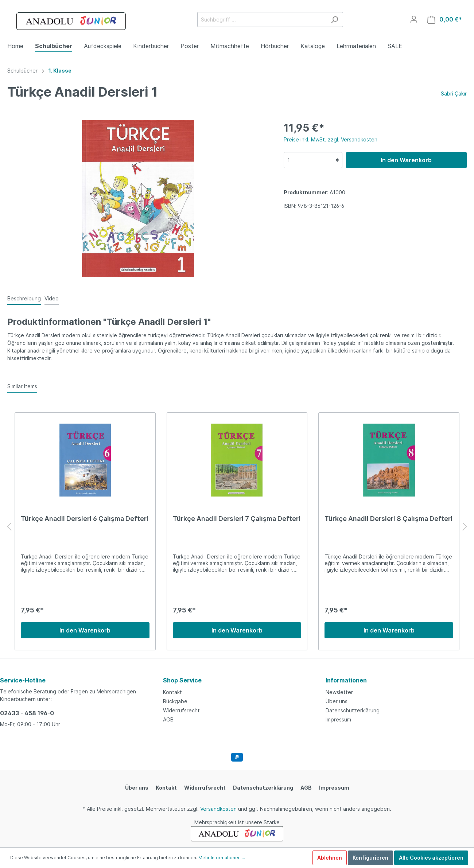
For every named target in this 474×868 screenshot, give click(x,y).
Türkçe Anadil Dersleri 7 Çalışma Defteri (237, 519)
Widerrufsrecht (181, 710)
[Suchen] (335, 20)
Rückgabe (175, 701)
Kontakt (172, 692)
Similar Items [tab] (22, 386)
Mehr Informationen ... (222, 858)
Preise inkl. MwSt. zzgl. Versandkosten (331, 139)
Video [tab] (52, 298)
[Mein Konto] (414, 19)
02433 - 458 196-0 (27, 713)
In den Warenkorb (406, 160)
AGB (168, 719)
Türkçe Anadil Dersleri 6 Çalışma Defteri (85, 519)
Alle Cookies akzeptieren (431, 858)
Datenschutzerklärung (353, 710)
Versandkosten (218, 809)
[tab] (24, 298)
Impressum (338, 719)
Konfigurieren (370, 858)
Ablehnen (330, 858)
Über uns (337, 701)
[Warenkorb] (445, 20)
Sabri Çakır (454, 94)
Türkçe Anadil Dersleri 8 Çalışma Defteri (388, 519)
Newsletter (339, 692)
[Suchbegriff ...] (262, 20)
